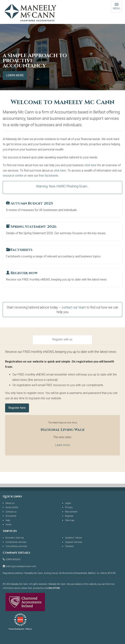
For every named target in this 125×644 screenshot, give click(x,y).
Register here (17, 408)
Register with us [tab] (62, 339)
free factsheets (49, 176)
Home (8, 524)
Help (8, 520)
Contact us (11, 512)
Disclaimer (11, 516)
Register (69, 516)
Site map (70, 520)
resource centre (13, 176)
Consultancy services (16, 546)
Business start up (15, 538)
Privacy (69, 507)
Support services (74, 542)
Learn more (15, 75)
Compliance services (16, 542)
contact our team (74, 307)
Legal (68, 503)
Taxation (69, 546)
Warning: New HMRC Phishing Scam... (62, 186)
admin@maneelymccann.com (21, 566)
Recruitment (71, 512)
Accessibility (12, 507)
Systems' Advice (73, 538)
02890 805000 (13, 559)
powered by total (46, 588)
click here (90, 165)
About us (10, 503)
